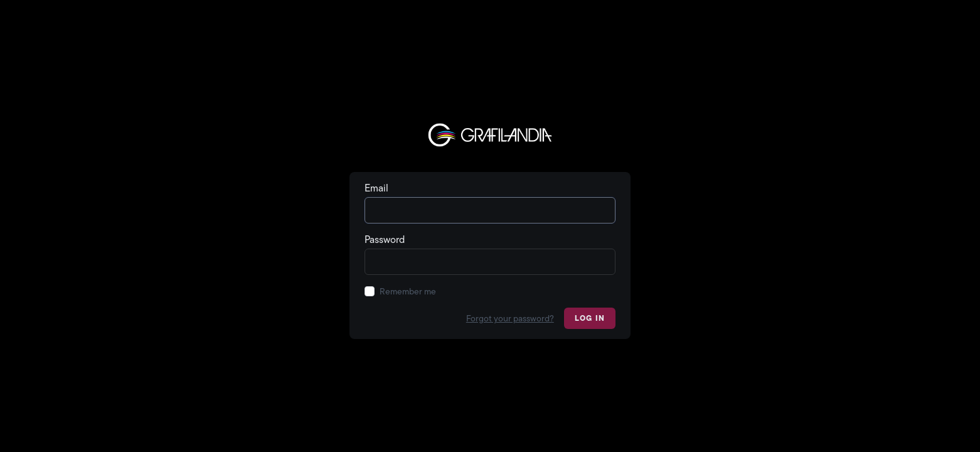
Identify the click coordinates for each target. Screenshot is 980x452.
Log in (590, 318)
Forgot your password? (510, 318)
